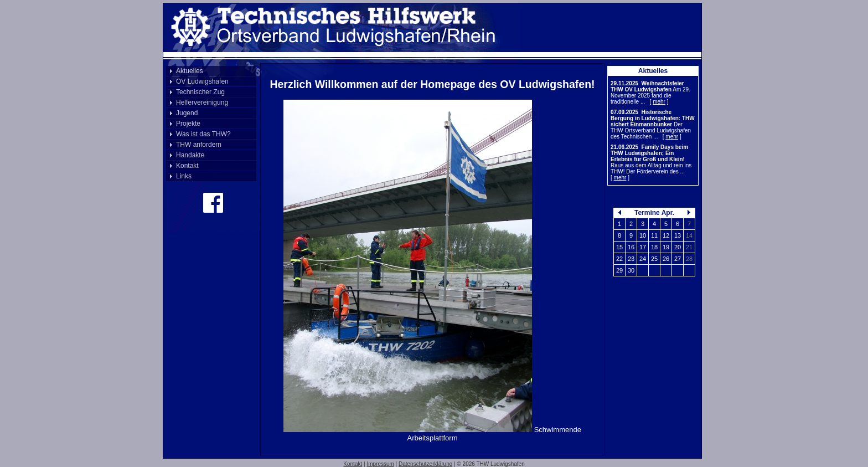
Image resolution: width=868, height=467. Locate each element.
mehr (659, 102)
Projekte (188, 124)
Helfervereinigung (202, 102)
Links (184, 176)
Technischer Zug (200, 92)
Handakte (190, 155)
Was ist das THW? (203, 134)
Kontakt (187, 166)
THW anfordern (199, 145)
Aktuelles (190, 71)
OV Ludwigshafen (202, 81)
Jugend (187, 113)
